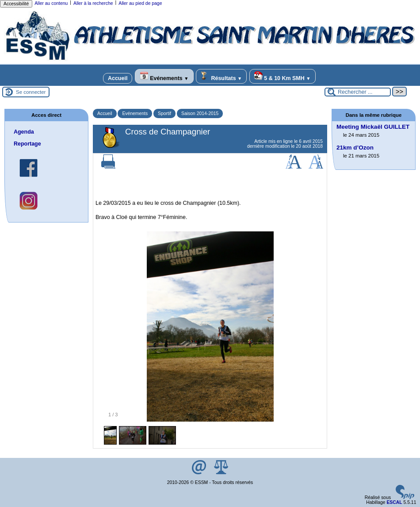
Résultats (221, 76)
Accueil (118, 78)
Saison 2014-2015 (200, 113)
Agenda (24, 132)
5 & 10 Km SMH (283, 76)
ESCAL (394, 502)
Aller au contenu (51, 3)
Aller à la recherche (93, 3)
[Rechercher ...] (358, 92)
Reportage (27, 144)
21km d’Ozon (355, 148)
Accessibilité (16, 4)
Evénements (164, 76)
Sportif (164, 113)
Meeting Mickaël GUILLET (373, 127)
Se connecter (31, 92)
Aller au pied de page (140, 3)
